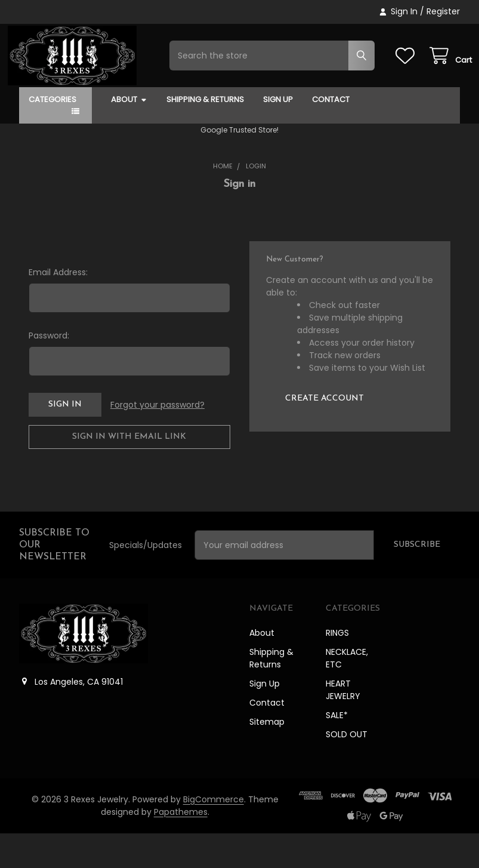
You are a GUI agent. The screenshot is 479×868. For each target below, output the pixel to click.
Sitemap (267, 756)
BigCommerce (214, 834)
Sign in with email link (129, 471)
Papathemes (181, 847)
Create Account (325, 433)
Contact (331, 134)
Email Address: (58, 307)
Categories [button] (52, 134)
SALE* (337, 750)
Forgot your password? (157, 439)
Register (443, 11)
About (129, 134)
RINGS (337, 667)
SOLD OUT (347, 769)
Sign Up (278, 134)
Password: (49, 370)
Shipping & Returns (205, 134)
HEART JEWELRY (343, 724)
